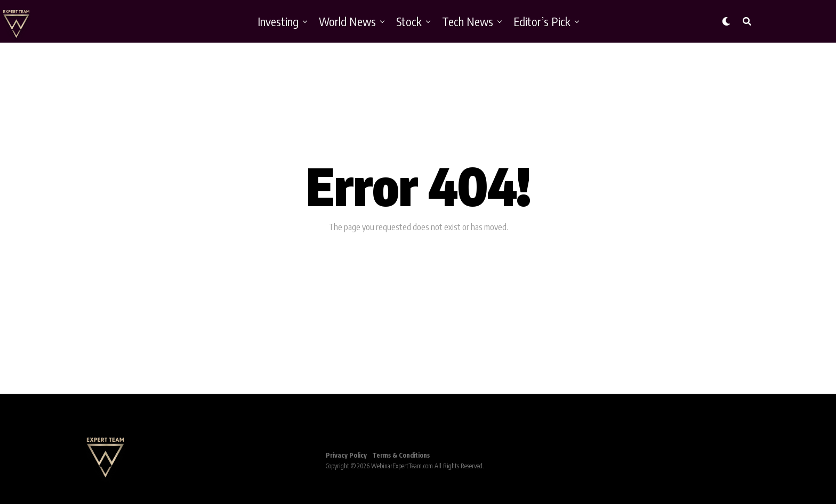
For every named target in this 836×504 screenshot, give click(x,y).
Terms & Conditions (401, 455)
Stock (409, 21)
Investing (278, 21)
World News (347, 21)
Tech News (468, 21)
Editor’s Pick (542, 21)
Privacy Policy (346, 455)
